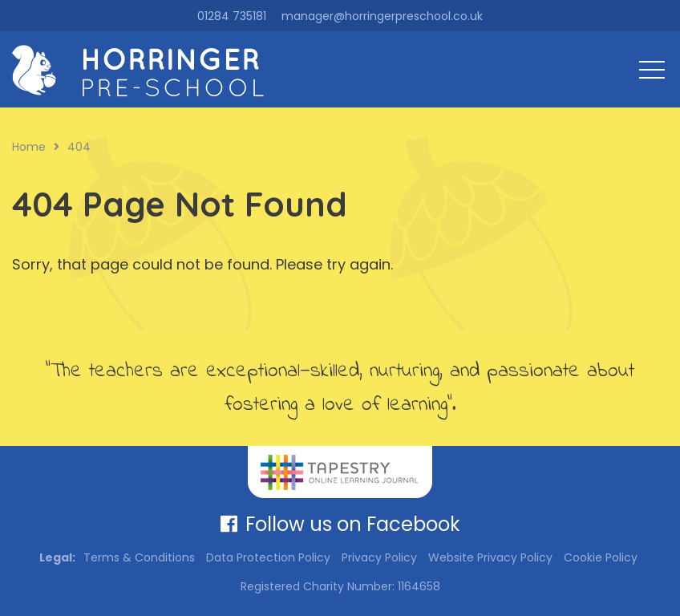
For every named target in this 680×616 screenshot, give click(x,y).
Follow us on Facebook (340, 524)
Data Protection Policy (268, 557)
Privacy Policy (379, 557)
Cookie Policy (601, 557)
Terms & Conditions (139, 557)
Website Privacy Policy (490, 557)
